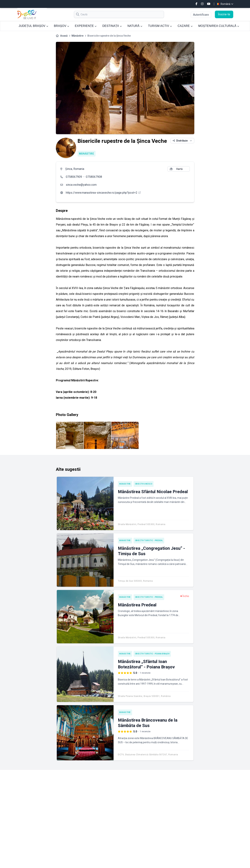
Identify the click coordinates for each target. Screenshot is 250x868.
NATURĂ (135, 26)
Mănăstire (78, 36)
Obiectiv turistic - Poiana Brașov (152, 654)
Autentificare (201, 15)
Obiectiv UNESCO (144, 484)
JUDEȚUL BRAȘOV (33, 26)
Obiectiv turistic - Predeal (149, 540)
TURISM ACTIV (160, 26)
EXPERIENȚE (86, 26)
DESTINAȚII (112, 26)
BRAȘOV (61, 26)
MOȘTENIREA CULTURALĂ (219, 26)
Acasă (64, 36)
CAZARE (185, 26)
